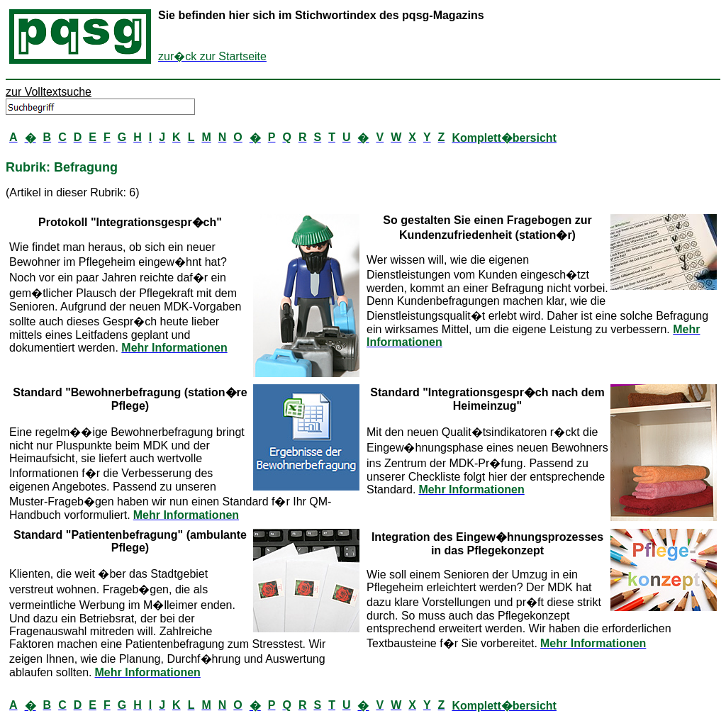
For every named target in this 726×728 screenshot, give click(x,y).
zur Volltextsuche (49, 92)
